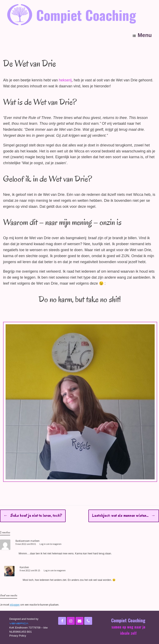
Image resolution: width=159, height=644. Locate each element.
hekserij (65, 80)
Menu (142, 35)
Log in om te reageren (51, 544)
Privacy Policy (18, 636)
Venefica (19, 623)
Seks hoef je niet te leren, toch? (33, 516)
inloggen (15, 605)
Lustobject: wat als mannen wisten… (124, 516)
